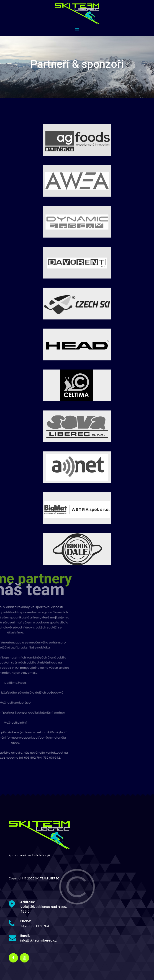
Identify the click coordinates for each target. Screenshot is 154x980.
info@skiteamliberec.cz (38, 941)
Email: (25, 936)
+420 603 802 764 (35, 926)
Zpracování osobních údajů (29, 855)
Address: (28, 902)
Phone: (26, 921)
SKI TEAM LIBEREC (47, 878)
